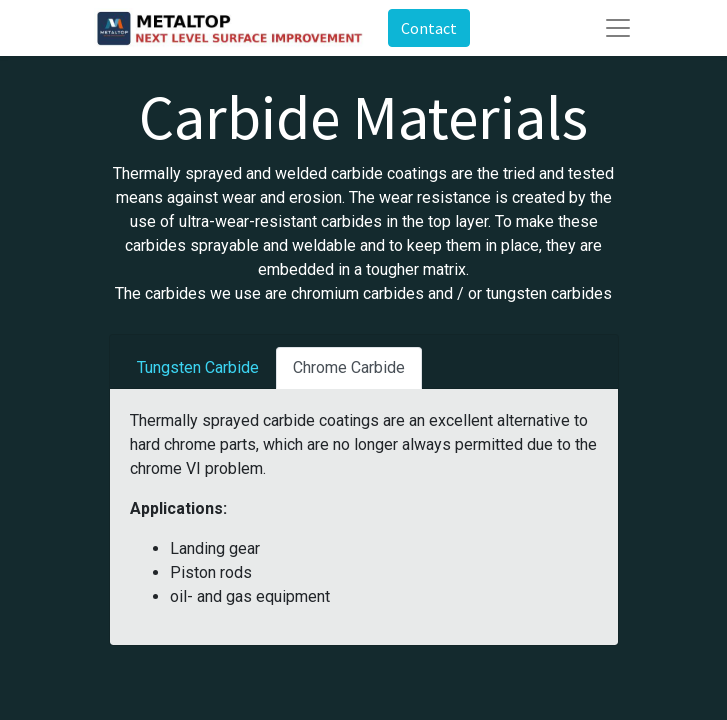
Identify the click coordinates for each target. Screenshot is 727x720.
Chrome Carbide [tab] (349, 367)
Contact (429, 28)
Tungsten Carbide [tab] (198, 367)
